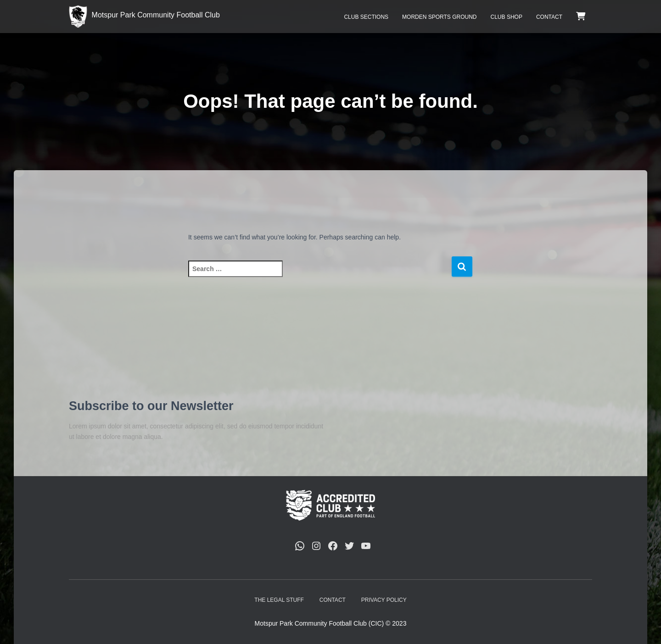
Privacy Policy (384, 600)
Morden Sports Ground (439, 17)
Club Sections (366, 17)
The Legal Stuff (279, 600)
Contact (549, 17)
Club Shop (507, 17)
